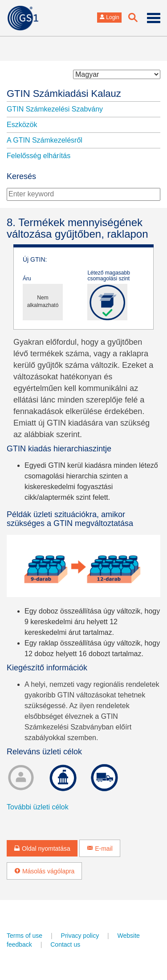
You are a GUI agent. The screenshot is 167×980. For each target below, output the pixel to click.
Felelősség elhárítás (39, 156)
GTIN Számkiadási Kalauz (64, 94)
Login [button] (109, 17)
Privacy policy (80, 936)
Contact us (65, 944)
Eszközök (22, 125)
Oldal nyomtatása (42, 849)
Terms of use (24, 936)
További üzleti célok (38, 807)
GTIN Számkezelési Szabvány (55, 109)
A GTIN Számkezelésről (45, 140)
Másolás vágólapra (44, 871)
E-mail (100, 849)
